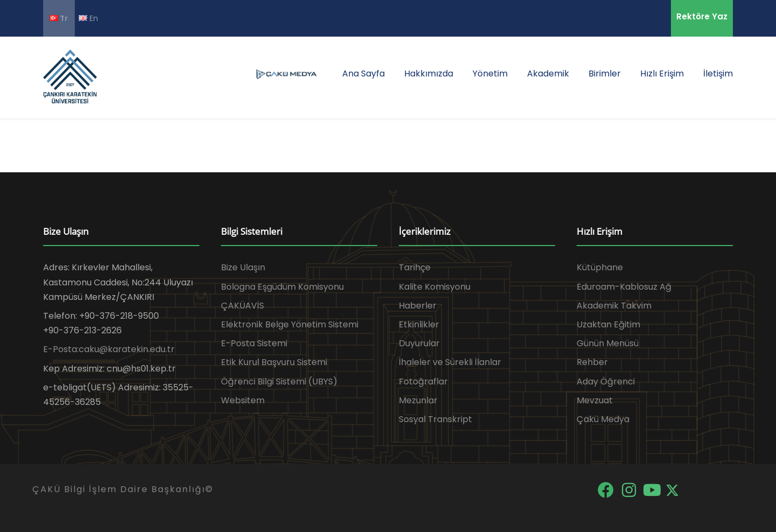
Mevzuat (595, 400)
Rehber (592, 362)
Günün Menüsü (608, 343)
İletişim (718, 73)
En (88, 18)
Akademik (548, 73)
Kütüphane (600, 267)
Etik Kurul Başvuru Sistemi (274, 362)
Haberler (418, 306)
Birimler (605, 73)
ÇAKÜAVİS (242, 306)
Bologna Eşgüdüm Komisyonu (282, 287)
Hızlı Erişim (662, 73)
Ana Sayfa (363, 73)
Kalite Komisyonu (435, 287)
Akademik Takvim (614, 306)
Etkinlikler (419, 324)
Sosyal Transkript (435, 419)
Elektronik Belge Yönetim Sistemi (290, 324)
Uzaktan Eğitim (608, 324)
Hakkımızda (429, 73)
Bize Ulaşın (243, 267)
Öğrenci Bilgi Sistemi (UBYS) (279, 381)
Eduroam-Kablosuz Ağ (624, 287)
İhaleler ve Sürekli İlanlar (450, 362)
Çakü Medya (603, 419)
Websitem (243, 400)
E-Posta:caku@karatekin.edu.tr (109, 349)
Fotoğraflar (423, 381)
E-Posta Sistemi (254, 343)
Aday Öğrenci (606, 381)
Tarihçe (415, 267)
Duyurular (419, 343)
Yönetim (490, 73)
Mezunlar (418, 400)
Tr (59, 18)
